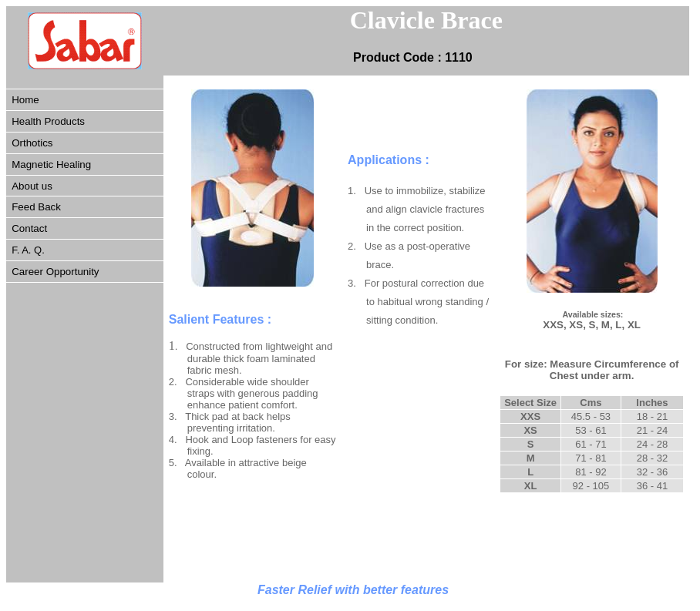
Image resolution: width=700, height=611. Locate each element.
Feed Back (36, 207)
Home (25, 100)
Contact (29, 228)
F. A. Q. (28, 250)
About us (32, 186)
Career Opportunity (55, 272)
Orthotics (32, 143)
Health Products (48, 121)
